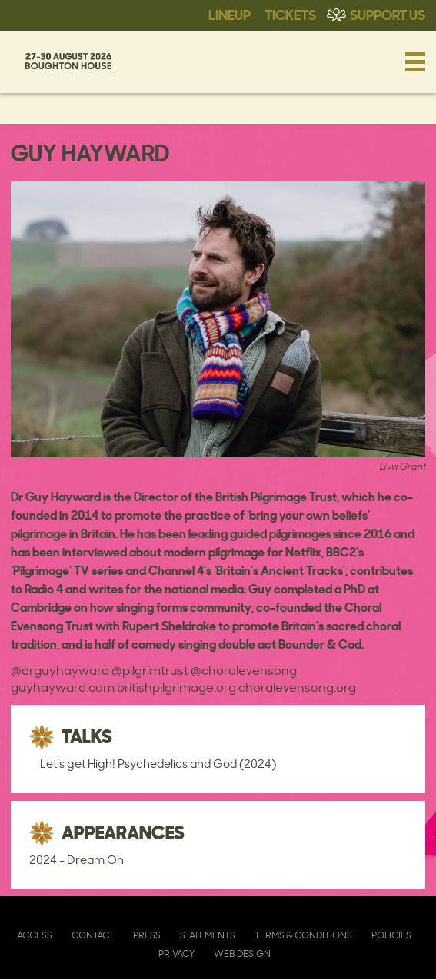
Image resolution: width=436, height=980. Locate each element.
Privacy (176, 953)
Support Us (388, 14)
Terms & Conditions (303, 935)
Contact (93, 935)
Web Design (242, 953)
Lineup (230, 14)
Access (35, 935)
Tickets (290, 14)
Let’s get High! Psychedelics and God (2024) (158, 764)
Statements (208, 935)
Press (147, 935)
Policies (391, 935)
